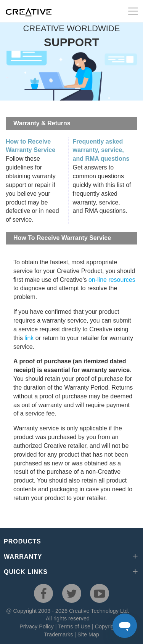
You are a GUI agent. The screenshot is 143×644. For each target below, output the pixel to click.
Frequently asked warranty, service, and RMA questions (101, 150)
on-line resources (112, 280)
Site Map (88, 634)
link (29, 338)
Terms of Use (74, 626)
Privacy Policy (37, 626)
